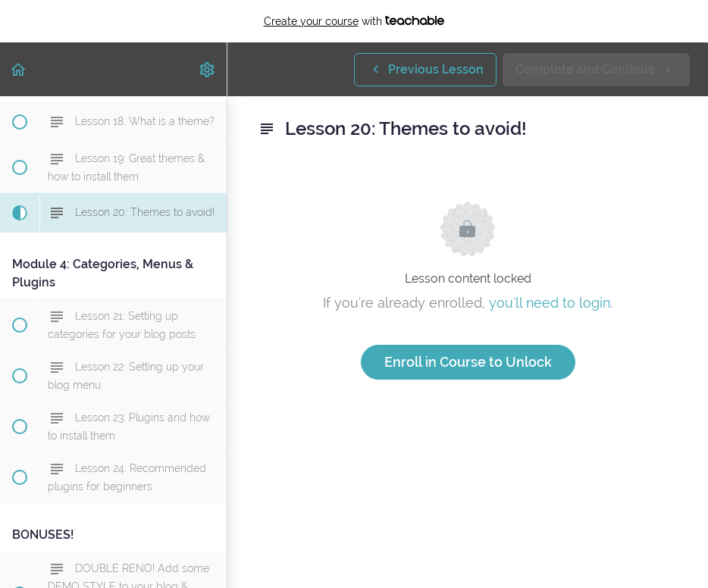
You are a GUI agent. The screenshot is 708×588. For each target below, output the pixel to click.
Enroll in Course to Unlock (468, 362)
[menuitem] (208, 69)
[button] (19, 69)
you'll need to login (550, 303)
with (354, 21)
